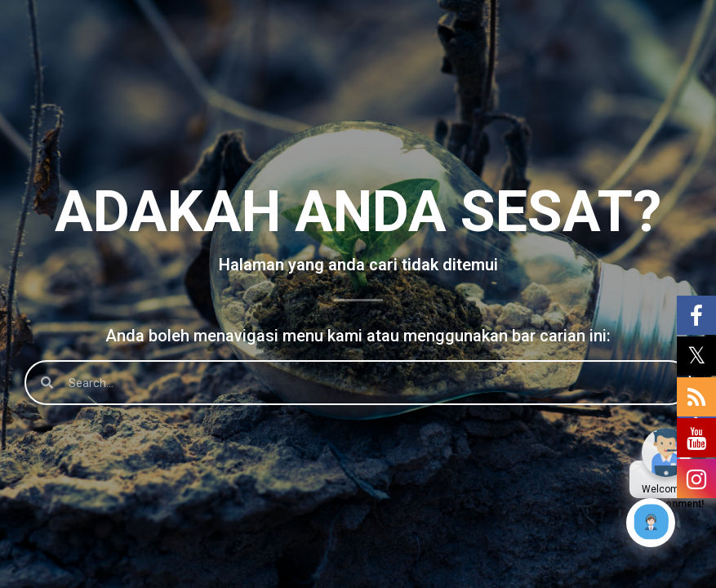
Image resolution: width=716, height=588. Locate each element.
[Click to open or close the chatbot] (651, 523)
